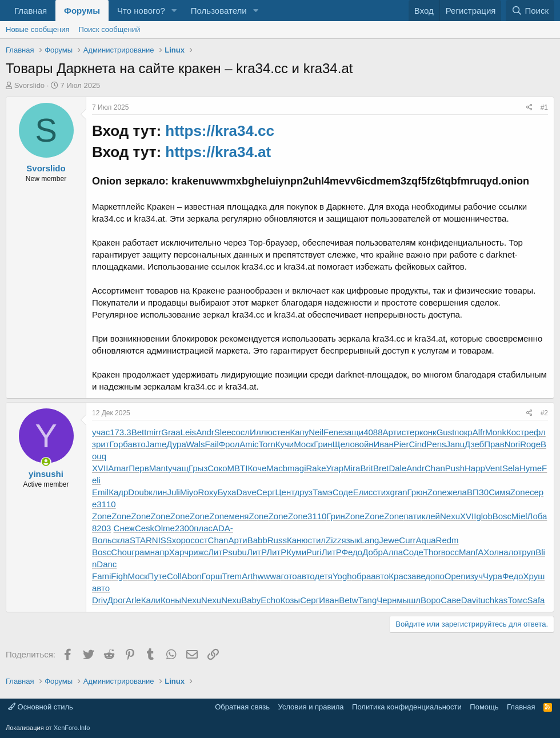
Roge (530, 444)
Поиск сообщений (110, 29)
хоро (181, 540)
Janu (456, 444)
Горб (118, 444)
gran (399, 492)
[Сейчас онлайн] (46, 462)
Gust (446, 432)
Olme (165, 528)
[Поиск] (530, 11)
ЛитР (218, 552)
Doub (138, 492)
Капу (299, 432)
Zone (437, 492)
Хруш (534, 576)
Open (455, 576)
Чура (493, 576)
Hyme (531, 468)
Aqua (426, 540)
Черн (387, 600)
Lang (369, 540)
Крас (398, 576)
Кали (151, 600)
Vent (494, 468)
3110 (106, 504)
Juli (173, 492)
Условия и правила (311, 707)
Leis (189, 432)
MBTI (238, 468)
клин (158, 492)
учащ (178, 468)
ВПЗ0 (478, 492)
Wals (196, 444)
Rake (316, 468)
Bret (381, 468)
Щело (344, 444)
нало (509, 552)
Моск (304, 444)
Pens (436, 444)
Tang (368, 600)
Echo (270, 600)
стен (281, 432)
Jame (156, 444)
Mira (352, 468)
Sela (511, 468)
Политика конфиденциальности (407, 707)
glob (484, 516)
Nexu (450, 516)
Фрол (229, 444)
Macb (277, 468)
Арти (392, 432)
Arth (250, 576)
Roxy (208, 492)
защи (353, 432)
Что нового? (141, 11)
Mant (159, 468)
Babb (257, 540)
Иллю (261, 432)
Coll (174, 576)
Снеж (124, 528)
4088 (373, 432)
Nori (513, 444)
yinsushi (46, 474)
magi (297, 468)
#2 (544, 413)
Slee (223, 432)
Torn (267, 444)
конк (428, 432)
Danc (107, 564)
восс (450, 552)
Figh (119, 576)
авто (137, 444)
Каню (297, 540)
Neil (316, 432)
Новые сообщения (38, 29)
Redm (447, 540)
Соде (343, 492)
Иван (384, 444)
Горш (212, 576)
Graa (171, 432)
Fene (333, 432)
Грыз (198, 468)
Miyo (189, 492)
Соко (217, 468)
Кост (515, 432)
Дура (176, 444)
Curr (407, 540)
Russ (277, 540)
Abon (192, 576)
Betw (348, 600)
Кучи (285, 444)
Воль (102, 540)
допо (435, 576)
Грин (323, 444)
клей (431, 516)
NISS (162, 540)
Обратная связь (242, 707)
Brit (367, 468)
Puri (314, 552)
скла (121, 540)
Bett (139, 432)
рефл (535, 432)
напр (160, 552)
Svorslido (29, 85)
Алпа (393, 552)
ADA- (223, 528)
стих (381, 492)
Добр (373, 552)
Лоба (537, 516)
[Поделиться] (529, 108)
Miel (519, 516)
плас (203, 528)
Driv (100, 600)
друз (304, 492)
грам (141, 552)
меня (239, 516)
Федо (352, 552)
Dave (246, 492)
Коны (171, 600)
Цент (285, 492)
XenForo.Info (72, 728)
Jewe (389, 540)
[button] (174, 11)
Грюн (417, 492)
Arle (133, 600)
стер (411, 432)
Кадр (118, 492)
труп (527, 552)
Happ (475, 468)
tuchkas (493, 600)
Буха (227, 492)
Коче (257, 468)
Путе (157, 576)
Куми (296, 552)
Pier (401, 444)
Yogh (342, 576)
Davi (470, 600)
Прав (494, 444)
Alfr (479, 432)
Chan (435, 468)
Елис (363, 492)
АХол (488, 552)
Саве (451, 600)
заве (416, 576)
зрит (101, 444)
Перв (139, 468)
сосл (241, 432)
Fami (101, 576)
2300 (184, 528)
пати (412, 516)
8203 (101, 528)
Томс (517, 600)
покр (463, 432)
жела (457, 492)
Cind (417, 444)
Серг (265, 492)
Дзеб (474, 444)
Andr (205, 432)
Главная (31, 11)
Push (455, 468)
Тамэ (323, 492)
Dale (397, 468)
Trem (232, 576)
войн (364, 444)
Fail (212, 444)
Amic (249, 444)
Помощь (484, 707)
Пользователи (219, 11)
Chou (121, 552)
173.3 (121, 432)
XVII (100, 468)
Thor (432, 552)
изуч (474, 576)
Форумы (82, 11)
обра (362, 576)
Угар (335, 468)
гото (289, 576)
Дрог (117, 600)
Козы (291, 600)
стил (317, 540)
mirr (154, 432)
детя (323, 576)
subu (237, 552)
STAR (141, 540)
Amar (118, 468)
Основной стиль (41, 707)
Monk (496, 432)
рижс (198, 552)
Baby (251, 600)
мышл (409, 600)
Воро (431, 600)
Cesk (145, 528)
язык (351, 540)
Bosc (502, 516)
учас (101, 432)
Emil (100, 492)
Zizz (334, 540)
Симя (499, 492)
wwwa (269, 576)
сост (199, 540)
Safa (536, 600)
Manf (468, 552)
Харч (179, 552)
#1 (544, 107)
